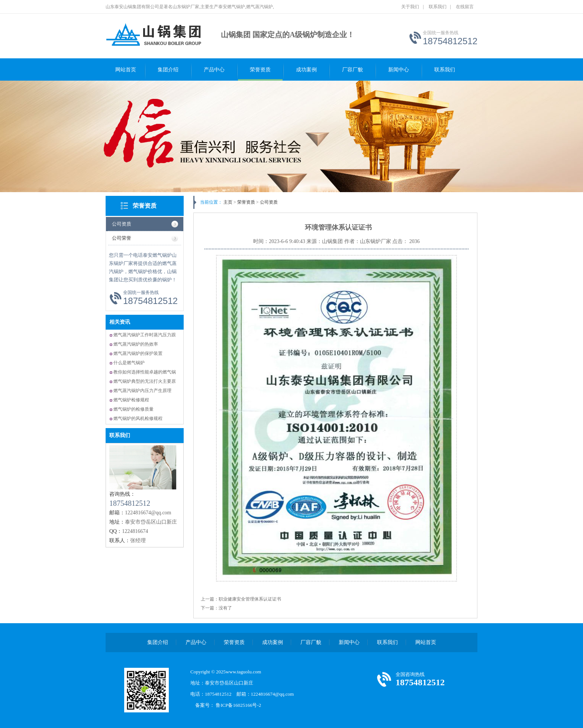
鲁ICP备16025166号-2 (241, 705)
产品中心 (214, 70)
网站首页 (126, 70)
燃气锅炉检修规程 (131, 400)
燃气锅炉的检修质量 (133, 409)
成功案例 (306, 70)
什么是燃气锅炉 (129, 363)
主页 (228, 202)
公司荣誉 (122, 238)
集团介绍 (168, 70)
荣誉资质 (260, 70)
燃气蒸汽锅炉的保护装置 (138, 353)
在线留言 (465, 7)
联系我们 (438, 7)
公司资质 (122, 224)
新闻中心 (399, 70)
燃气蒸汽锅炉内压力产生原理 (142, 391)
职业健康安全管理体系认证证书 (250, 599)
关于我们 (410, 7)
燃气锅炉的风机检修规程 (138, 418)
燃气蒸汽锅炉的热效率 (136, 344)
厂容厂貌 (352, 70)
